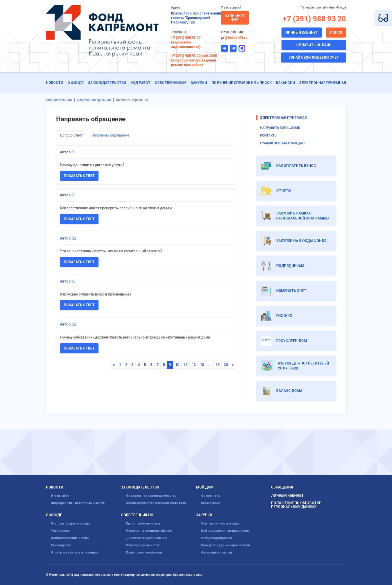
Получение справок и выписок (242, 83)
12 (194, 365)
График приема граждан (282, 143)
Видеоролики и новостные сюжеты (78, 503)
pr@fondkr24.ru (234, 38)
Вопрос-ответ (72, 135)
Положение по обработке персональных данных (296, 505)
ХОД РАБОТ (140, 83)
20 (226, 365)
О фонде (75, 83)
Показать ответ (79, 176)
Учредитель (60, 531)
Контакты (269, 135)
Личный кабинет (302, 32)
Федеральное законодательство (151, 496)
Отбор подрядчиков (216, 538)
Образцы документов (143, 545)
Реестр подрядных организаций (225, 545)
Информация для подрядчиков (225, 531)
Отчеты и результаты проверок (75, 552)
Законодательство (107, 83)
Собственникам (171, 83)
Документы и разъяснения (146, 538)
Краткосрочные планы (143, 523)
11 (185, 365)
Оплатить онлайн (314, 45)
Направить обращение (110, 135)
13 (202, 365)
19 (217, 365)
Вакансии (285, 83)
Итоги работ (60, 496)
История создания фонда (70, 523)
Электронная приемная (323, 83)
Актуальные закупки (216, 552)
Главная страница (59, 100)
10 (177, 365)
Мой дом (205, 487)
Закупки (199, 83)
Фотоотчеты (211, 496)
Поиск (336, 32)
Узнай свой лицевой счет (314, 57)
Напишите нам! (235, 18)
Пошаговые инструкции (144, 552)
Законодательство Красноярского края (156, 503)
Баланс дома (211, 503)
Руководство (61, 545)
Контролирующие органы (70, 538)
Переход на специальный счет (149, 531)
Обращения (282, 487)
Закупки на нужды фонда (220, 523)
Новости (55, 83)
